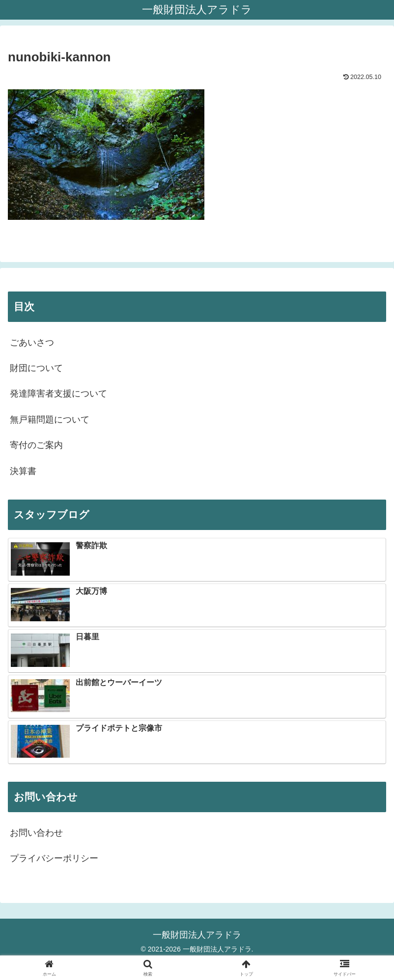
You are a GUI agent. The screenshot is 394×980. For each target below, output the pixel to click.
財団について (36, 368)
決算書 (23, 471)
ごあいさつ (32, 343)
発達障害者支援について (58, 394)
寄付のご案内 (36, 445)
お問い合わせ (36, 833)
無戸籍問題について (50, 420)
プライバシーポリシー (54, 858)
